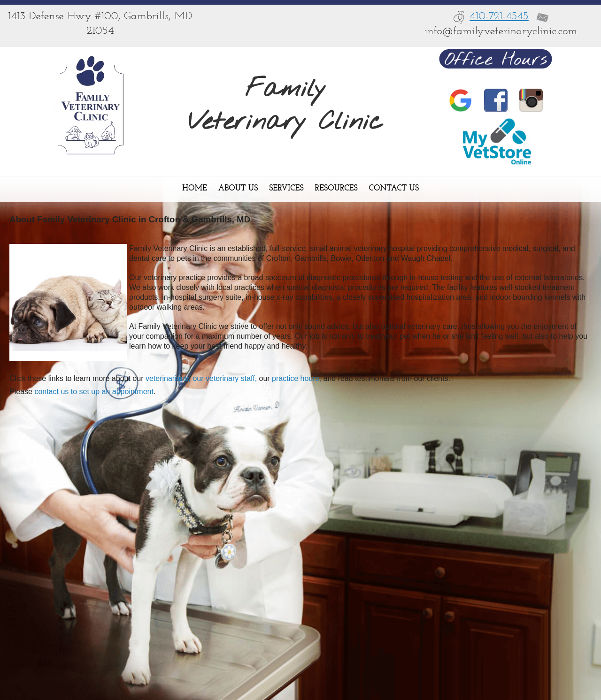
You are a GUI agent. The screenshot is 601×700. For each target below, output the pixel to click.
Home (195, 188)
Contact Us (394, 188)
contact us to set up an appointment (94, 392)
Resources (336, 188)
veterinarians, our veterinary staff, (201, 378)
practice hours (295, 378)
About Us (238, 188)
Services (286, 188)
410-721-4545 (499, 16)
